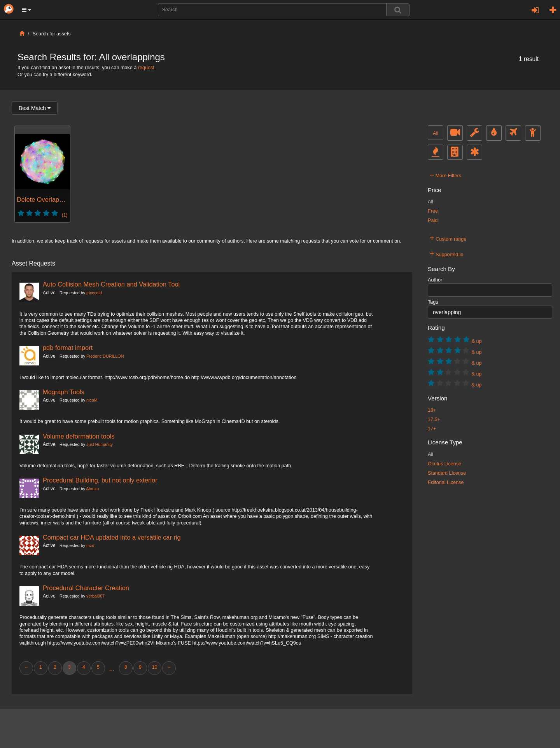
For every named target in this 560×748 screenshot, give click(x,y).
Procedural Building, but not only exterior (100, 480)
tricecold (94, 293)
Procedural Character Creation (86, 588)
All (436, 133)
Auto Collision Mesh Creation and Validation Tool (111, 284)
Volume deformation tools (79, 436)
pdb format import (68, 348)
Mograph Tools (64, 392)
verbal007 (95, 596)
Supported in (447, 253)
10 (154, 667)
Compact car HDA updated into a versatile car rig (112, 537)
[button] (26, 10)
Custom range (448, 238)
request (146, 68)
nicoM (92, 400)
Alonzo (92, 489)
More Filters (445, 175)
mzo (90, 545)
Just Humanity (100, 444)
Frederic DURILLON (105, 356)
